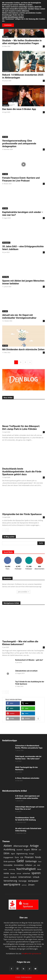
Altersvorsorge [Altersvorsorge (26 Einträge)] (21, 846)
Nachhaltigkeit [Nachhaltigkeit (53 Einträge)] (26, 869)
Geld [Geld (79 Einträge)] (20, 861)
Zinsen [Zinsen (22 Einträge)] (31, 885)
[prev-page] (4, 530)
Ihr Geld (5, 137)
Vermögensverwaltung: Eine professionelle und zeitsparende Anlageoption (19, 144)
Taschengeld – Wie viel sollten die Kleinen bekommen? (20, 643)
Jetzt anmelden (24, 592)
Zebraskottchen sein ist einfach (26, 671)
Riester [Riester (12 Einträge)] (13, 873)
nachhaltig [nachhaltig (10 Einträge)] (12, 869)
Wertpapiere (6, 71)
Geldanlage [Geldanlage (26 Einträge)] (31, 861)
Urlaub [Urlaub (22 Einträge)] (36, 877)
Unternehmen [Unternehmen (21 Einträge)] (25, 877)
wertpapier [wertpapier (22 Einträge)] (33, 881)
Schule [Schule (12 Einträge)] (19, 873)
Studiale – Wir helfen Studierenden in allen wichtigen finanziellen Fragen (22, 42)
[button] (4, 3)
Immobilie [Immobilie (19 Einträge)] (8, 865)
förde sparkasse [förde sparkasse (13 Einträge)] (9, 861)
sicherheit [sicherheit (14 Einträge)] (26, 873)
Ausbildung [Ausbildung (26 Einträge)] (9, 849)
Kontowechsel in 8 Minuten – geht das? (29, 660)
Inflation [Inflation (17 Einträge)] (29, 865)
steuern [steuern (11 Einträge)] (6, 877)
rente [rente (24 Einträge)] (6, 873)
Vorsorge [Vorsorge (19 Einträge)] (23, 881)
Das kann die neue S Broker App (19, 109)
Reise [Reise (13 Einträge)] (39, 869)
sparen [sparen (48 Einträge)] (36, 873)
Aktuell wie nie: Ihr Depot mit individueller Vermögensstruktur (19, 316)
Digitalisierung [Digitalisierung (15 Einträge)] (22, 854)
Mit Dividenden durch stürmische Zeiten (23, 349)
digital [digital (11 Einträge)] (13, 854)
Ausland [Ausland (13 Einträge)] (20, 850)
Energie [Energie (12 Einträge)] (31, 854)
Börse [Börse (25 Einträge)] (34, 850)
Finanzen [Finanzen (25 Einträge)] (29, 857)
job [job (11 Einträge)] (35, 865)
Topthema (6, 105)
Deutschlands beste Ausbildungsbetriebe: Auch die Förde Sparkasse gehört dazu (22, 472)
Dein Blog (5, 37)
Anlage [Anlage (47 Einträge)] (34, 846)
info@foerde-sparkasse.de (31, 954)
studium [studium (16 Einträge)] (13, 877)
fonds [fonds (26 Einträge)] (38, 857)
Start (4, 8)
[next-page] (30, 362)
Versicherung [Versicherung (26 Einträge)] (10, 881)
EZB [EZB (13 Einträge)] (22, 857)
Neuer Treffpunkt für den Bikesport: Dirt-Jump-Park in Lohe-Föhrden (21, 428)
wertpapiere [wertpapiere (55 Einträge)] (12, 884)
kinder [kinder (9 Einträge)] (5, 869)
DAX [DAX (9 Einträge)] (40, 850)
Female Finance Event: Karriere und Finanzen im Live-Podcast (21, 179)
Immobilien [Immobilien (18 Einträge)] (19, 865)
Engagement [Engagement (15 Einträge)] (8, 857)
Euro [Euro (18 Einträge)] (17, 857)
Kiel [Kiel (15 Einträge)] (39, 865)
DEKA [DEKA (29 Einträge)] (7, 853)
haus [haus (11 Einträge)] (40, 862)
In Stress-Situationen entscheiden (27, 778)
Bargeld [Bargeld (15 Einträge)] (27, 850)
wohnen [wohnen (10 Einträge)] (24, 885)
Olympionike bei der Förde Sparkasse (22, 514)
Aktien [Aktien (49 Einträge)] (8, 846)
